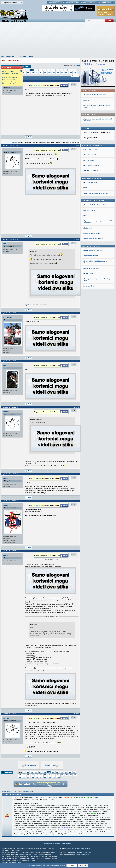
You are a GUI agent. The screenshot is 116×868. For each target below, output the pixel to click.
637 (57, 70)
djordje (6, 479)
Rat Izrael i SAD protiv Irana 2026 (95, 95)
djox (5, 366)
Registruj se (69, 2)
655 (58, 73)
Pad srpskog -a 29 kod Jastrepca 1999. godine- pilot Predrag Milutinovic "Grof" (10, 81)
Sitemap (59, 844)
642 (37, 775)
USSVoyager (8, 318)
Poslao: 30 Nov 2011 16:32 (11, 407)
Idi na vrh (77, 778)
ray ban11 (7, 150)
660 (54, 777)
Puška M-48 (88, 228)
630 (28, 70)
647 (24, 73)
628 (36, 772)
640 (70, 70)
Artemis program (90, 210)
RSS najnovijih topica (91, 183)
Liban (86, 216)
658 (71, 73)
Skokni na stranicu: (65, 76)
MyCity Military (53, 2)
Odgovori (27, 66)
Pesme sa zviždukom (91, 256)
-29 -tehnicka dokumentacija (10, 72)
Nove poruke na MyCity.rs (91, 246)
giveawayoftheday (90, 286)
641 (74, 70)
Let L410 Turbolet (90, 155)
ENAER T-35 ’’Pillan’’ (91, 171)
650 (37, 73)
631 (32, 70)
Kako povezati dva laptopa (93, 250)
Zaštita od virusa (85, 848)
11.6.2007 (77, 66)
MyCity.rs (77, 848)
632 (36, 70)
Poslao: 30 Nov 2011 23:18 (11, 551)
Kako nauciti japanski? (92, 268)
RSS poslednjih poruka (92, 188)
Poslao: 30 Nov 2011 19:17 (11, 474)
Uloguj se (62, 2)
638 (61, 70)
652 (45, 73)
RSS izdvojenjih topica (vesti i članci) (96, 193)
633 (40, 70)
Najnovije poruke (49, 844)
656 (62, 73)
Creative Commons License (84, 853)
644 (45, 775)
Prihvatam (72, 865)
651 (41, 73)
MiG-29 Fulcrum (28, 56)
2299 (58, 777)
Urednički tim (67, 844)
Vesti (73, 848)
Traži (99, 2)
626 (28, 772)
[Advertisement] (58, 40)
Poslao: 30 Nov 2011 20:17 (11, 501)
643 (41, 775)
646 (54, 775)
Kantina (77, 2)
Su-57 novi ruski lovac (91, 149)
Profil (30, 137)
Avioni (13, 56)
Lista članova (92, 2)
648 (28, 73)
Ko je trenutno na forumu (13, 795)
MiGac (6, 244)
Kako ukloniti (88, 274)
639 (66, 70)
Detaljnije (97, 797)
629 (23, 70)
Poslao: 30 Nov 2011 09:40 (11, 145)
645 (50, 775)
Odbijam (83, 865)
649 (33, 73)
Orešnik (87, 100)
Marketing (111, 2)
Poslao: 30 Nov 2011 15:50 (11, 361)
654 (54, 73)
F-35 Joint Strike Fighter (92, 165)
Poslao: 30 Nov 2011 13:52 (11, 313)
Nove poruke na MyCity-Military (93, 201)
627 (32, 772)
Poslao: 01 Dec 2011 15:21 (11, 714)
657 (66, 73)
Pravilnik (83, 2)
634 (45, 70)
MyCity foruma (31, 861)
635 (49, 70)
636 (53, 70)
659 (75, 73)
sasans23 (7, 505)
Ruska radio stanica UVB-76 (94, 239)
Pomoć (104, 2)
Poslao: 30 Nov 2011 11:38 (11, 239)
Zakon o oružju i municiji (92, 233)
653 (50, 73)
